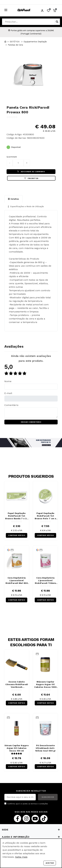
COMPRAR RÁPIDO (17, 535)
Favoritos (31, 178)
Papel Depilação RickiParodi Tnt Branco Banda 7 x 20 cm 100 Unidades (17, 516)
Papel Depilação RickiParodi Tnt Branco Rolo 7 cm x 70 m (45, 516)
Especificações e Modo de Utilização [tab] (26, 206)
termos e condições (39, 804)
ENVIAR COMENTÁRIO (31, 422)
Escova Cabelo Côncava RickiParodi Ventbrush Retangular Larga (17, 684)
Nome (8, 381)
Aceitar (50, 863)
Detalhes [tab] (13, 199)
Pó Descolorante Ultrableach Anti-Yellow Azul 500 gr (45, 748)
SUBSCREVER (48, 797)
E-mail (8, 393)
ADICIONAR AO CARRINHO (31, 172)
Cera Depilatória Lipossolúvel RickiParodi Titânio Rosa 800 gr (46, 581)
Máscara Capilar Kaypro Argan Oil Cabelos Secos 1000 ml (45, 684)
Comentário (11, 405)
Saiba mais (21, 857)
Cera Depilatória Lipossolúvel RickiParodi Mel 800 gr (17, 581)
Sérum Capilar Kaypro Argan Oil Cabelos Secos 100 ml (17, 748)
